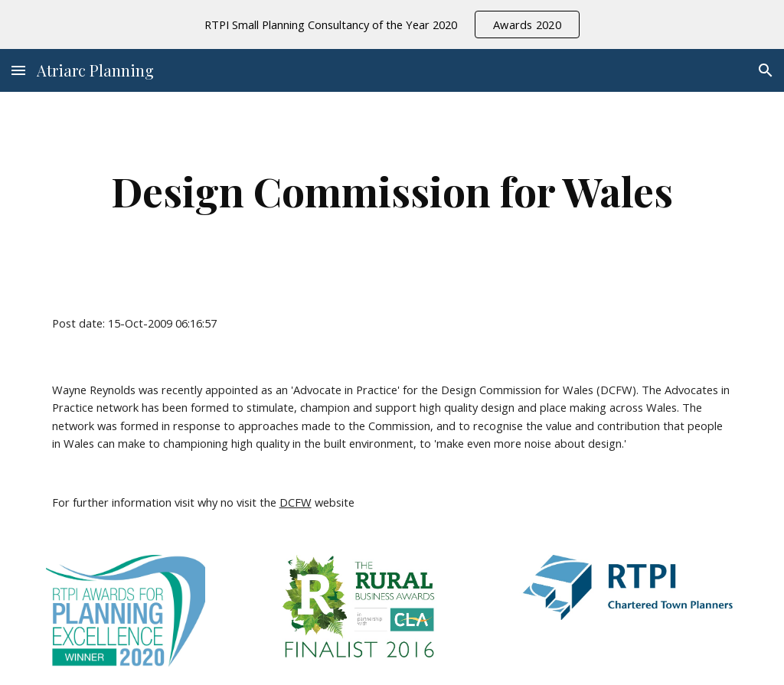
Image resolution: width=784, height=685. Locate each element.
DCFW (296, 502)
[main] (392, 191)
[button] (18, 70)
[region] (392, 24)
